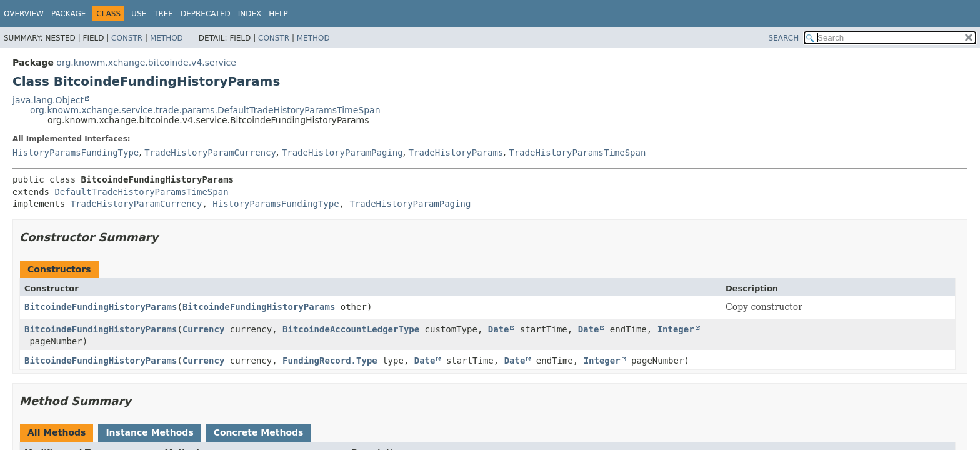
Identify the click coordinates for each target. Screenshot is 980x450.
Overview (24, 14)
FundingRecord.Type (330, 361)
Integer (676, 329)
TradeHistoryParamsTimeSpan (577, 152)
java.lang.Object (48, 100)
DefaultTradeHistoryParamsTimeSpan (141, 192)
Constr (127, 38)
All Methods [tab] (57, 432)
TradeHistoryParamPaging (342, 152)
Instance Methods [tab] (149, 432)
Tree (163, 14)
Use (139, 14)
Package (68, 14)
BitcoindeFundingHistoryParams (101, 307)
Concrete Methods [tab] (259, 432)
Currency (203, 329)
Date (499, 329)
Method (167, 38)
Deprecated (206, 14)
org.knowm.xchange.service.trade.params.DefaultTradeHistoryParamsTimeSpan (205, 110)
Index (250, 14)
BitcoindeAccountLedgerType (351, 329)
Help (278, 14)
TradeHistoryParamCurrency (210, 152)
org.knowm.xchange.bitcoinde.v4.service (146, 62)
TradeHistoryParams (456, 152)
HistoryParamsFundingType (76, 152)
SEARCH (784, 38)
